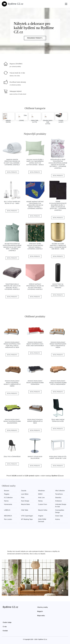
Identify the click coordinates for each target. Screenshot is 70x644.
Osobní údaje (7, 622)
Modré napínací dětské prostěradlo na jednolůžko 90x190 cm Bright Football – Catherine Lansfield (35, 205)
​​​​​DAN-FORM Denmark (42, 520)
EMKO (40, 494)
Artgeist (41, 516)
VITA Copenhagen (27, 516)
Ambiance (58, 501)
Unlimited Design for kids (61, 506)
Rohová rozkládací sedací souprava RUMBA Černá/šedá (35, 383)
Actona (58, 519)
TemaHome (59, 494)
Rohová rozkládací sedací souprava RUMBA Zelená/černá (12, 421)
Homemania (8, 504)
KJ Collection (8, 498)
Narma (6, 501)
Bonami (7, 491)
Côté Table (25, 510)
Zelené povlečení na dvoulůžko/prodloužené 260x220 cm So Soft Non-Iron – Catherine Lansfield (12, 247)
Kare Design (25, 501)
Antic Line (41, 498)
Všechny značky (43, 607)
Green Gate (59, 516)
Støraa (40, 501)
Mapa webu (41, 616)
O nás (5, 627)
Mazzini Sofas (43, 510)
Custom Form (43, 504)
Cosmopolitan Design (60, 511)
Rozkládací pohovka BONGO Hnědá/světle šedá (35, 421)
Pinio (23, 498)
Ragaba (7, 494)
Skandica (58, 498)
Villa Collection (60, 491)
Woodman (42, 491)
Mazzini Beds (25, 504)
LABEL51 (7, 510)
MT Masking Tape (27, 519)
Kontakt (5, 631)
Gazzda (24, 491)
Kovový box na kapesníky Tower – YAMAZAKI (58, 286)
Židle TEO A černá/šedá (12, 457)
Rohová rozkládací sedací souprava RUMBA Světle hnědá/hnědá (58, 383)
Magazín (40, 611)
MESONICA (8, 516)
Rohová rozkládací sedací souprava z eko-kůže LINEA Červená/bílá (35, 344)
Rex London (8, 519)
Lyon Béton (25, 494)
